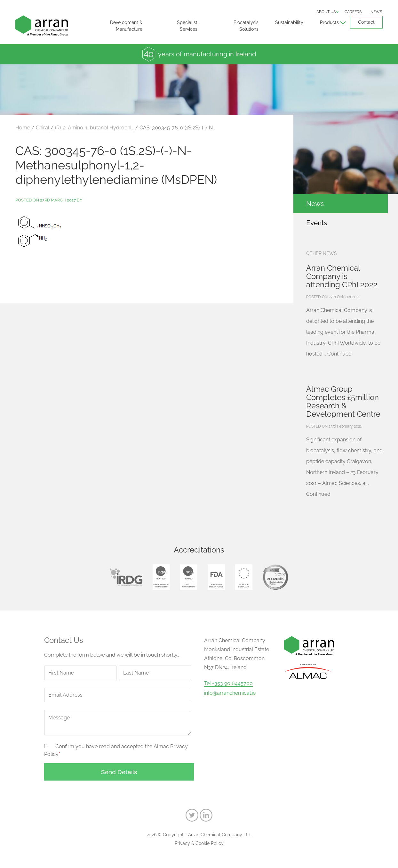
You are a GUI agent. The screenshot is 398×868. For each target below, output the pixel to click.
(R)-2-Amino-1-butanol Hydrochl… (94, 128)
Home (23, 128)
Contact (366, 22)
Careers (353, 12)
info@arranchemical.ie (230, 693)
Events (317, 223)
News (376, 12)
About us (326, 12)
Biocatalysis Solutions (246, 26)
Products (329, 22)
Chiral (43, 128)
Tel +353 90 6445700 (228, 684)
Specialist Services (187, 26)
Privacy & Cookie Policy (199, 843)
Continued (339, 354)
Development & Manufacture (126, 26)
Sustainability (289, 22)
